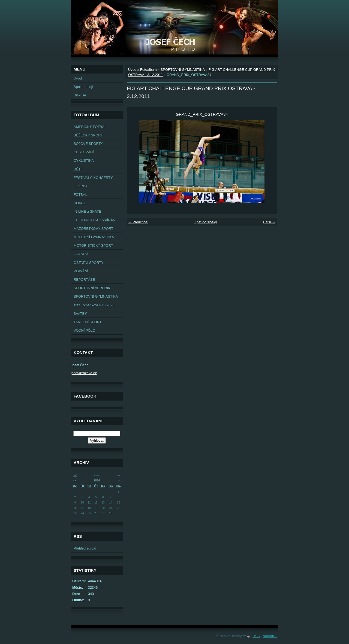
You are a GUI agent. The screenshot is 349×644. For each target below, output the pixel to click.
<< (75, 475)
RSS (256, 636)
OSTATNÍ (81, 254)
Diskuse (80, 95)
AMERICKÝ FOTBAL (90, 127)
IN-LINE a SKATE (87, 211)
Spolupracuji (83, 87)
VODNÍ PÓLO (85, 330)
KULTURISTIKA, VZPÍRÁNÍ (95, 220)
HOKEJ (79, 203)
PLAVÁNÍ (81, 271)
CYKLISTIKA (84, 161)
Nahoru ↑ (270, 636)
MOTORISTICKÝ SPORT (93, 245)
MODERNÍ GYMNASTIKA (94, 237)
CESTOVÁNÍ (84, 152)
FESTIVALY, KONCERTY (93, 178)
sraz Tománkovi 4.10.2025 (94, 305)
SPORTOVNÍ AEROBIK (92, 288)
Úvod (78, 78)
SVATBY (80, 314)
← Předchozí (138, 222)
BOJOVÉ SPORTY (88, 144)
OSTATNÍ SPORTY (89, 263)
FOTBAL (80, 195)
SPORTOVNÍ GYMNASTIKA (96, 296)
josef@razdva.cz (84, 373)
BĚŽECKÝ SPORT (88, 135)
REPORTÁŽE (84, 280)
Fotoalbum (148, 70)
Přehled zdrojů (85, 548)
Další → (269, 222)
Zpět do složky (206, 222)
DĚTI (78, 169)
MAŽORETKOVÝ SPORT (94, 229)
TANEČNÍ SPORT (88, 322)
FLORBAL (82, 186)
